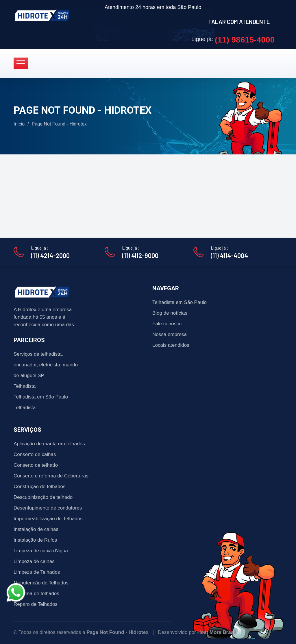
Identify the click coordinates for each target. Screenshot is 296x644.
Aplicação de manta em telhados (49, 444)
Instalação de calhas (36, 529)
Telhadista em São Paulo (41, 397)
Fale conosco (167, 324)
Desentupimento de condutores (48, 508)
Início (19, 124)
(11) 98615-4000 (245, 40)
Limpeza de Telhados (37, 572)
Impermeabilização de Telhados (48, 519)
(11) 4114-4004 (229, 255)
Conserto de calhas (35, 454)
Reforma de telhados (36, 594)
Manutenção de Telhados (41, 583)
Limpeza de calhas (34, 561)
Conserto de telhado (36, 465)
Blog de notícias (170, 313)
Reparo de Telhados (36, 604)
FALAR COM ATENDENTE (239, 22)
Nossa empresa (170, 334)
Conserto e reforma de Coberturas (51, 476)
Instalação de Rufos (35, 540)
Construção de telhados (40, 487)
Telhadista (25, 386)
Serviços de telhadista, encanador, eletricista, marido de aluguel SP (46, 365)
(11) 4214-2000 (50, 255)
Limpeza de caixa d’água (41, 551)
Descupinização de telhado (43, 497)
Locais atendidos (171, 345)
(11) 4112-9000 (140, 255)
